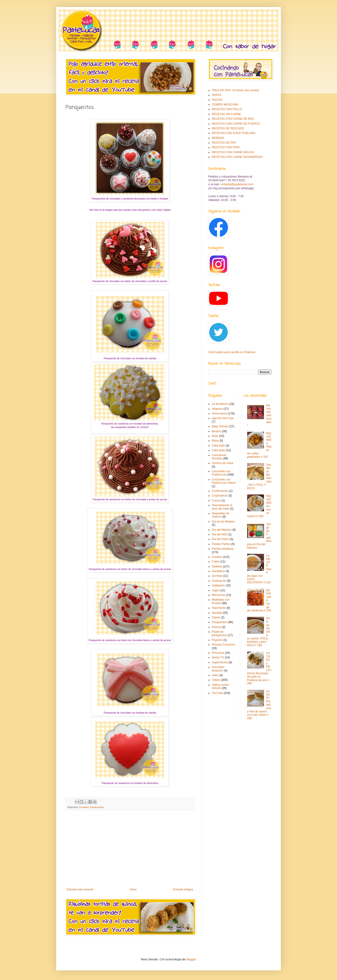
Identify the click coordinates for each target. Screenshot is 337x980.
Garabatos (218, 571)
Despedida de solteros (220, 515)
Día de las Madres (223, 522)
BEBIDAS (218, 138)
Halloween (218, 585)
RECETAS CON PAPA (226, 147)
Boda (215, 436)
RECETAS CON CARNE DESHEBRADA (237, 157)
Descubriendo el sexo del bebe (222, 507)
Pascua (216, 627)
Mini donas (219, 595)
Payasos (217, 640)
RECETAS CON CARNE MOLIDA (233, 152)
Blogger (191, 959)
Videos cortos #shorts (220, 686)
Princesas (218, 653)
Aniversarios (220, 414)
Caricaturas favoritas (219, 457)
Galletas (217, 566)
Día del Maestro (222, 530)
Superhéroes (220, 662)
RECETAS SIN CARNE (226, 114)
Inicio (133, 889)
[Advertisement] (130, 849)
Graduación (219, 581)
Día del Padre (220, 539)
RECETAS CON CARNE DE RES (233, 119)
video (215, 675)
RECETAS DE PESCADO (228, 128)
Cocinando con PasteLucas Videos (224, 481)
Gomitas (217, 576)
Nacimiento (219, 608)
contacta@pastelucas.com (237, 184)
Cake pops (218, 450)
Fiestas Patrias (221, 544)
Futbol (216, 562)
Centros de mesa (222, 463)
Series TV (218, 657)
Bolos (215, 441)
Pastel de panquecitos (219, 633)
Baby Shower (220, 426)
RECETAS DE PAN (224, 143)
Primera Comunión (223, 645)
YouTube (217, 693)
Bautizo (216, 431)
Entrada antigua (183, 889)
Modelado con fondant (221, 601)
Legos (216, 590)
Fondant (84, 807)
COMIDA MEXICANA (225, 105)
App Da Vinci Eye (223, 418)
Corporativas (220, 496)
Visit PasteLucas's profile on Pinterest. (232, 352)
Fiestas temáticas (223, 549)
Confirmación (220, 491)
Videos (216, 680)
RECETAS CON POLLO (227, 109)
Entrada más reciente (80, 889)
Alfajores (217, 409)
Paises (216, 617)
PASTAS (217, 100)
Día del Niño (220, 534)
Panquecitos (97, 807)
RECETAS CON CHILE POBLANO (234, 133)
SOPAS (216, 95)
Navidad (217, 613)
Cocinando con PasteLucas (221, 473)
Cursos (216, 501)
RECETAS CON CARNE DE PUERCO (236, 124)
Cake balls (218, 446)
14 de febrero (220, 404)
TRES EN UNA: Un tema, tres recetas (235, 90)
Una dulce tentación (218, 669)
